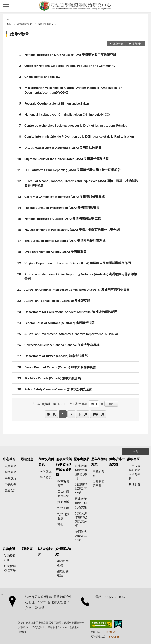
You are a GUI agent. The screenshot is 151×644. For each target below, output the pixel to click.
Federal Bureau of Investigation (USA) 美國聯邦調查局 (62, 207)
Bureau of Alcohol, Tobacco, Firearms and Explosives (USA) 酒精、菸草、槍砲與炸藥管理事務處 (81, 183)
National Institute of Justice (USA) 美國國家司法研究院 (63, 219)
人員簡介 (10, 466)
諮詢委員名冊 (10, 558)
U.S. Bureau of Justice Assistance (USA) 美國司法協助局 (63, 148)
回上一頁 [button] (118, 44)
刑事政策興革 (63, 483)
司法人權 (63, 508)
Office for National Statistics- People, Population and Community (70, 65)
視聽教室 (27, 549)
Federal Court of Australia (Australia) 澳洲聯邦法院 (59, 323)
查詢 (145, 6)
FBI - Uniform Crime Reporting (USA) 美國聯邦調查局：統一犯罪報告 (73, 170)
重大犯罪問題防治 (63, 494)
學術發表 (46, 477)
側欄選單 (6, 6)
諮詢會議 (9, 549)
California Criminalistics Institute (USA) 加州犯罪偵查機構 (64, 196)
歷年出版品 (82, 459)
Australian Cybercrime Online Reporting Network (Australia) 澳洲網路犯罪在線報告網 (81, 276)
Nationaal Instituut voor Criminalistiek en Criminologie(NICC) (67, 114)
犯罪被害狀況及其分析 (81, 536)
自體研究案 (99, 473)
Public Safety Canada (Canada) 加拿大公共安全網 (58, 389)
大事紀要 (10, 484)
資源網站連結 (25, 24)
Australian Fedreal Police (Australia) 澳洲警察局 (57, 300)
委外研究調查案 (99, 483)
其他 (60, 524)
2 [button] (71, 414)
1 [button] (63, 414)
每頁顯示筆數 (78, 404)
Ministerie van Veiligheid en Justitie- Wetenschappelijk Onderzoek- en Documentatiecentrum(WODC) (73, 90)
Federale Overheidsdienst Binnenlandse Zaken (57, 103)
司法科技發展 (63, 516)
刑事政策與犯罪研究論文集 (81, 503)
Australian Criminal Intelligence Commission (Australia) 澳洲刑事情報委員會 (77, 289)
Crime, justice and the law (42, 77)
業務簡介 (10, 472)
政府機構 (19, 34)
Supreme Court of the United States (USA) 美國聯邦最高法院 (67, 159)
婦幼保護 (63, 502)
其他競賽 (134, 484)
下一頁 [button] (83, 414)
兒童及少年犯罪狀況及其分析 (81, 519)
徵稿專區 (133, 459)
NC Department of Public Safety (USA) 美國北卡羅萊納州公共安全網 (72, 230)
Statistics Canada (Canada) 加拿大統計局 (53, 378)
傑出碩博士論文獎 (117, 462)
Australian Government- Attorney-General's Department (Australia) (71, 334)
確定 (111, 404)
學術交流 (46, 471)
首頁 (9, 24)
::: (2, 2)
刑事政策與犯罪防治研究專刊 (81, 472)
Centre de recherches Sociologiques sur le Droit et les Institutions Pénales (76, 125)
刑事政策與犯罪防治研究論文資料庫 (64, 467)
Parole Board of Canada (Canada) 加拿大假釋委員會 (60, 367)
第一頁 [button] (51, 414)
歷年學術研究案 (99, 462)
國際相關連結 (45, 24)
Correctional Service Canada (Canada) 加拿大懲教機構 (62, 345)
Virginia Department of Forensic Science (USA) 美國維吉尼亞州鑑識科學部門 (78, 263)
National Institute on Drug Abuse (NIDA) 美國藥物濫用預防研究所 (70, 54)
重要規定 (10, 478)
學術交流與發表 (46, 462)
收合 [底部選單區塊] (135, 451)
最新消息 (27, 459)
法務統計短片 (46, 551)
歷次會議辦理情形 (10, 568)
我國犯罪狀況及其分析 (81, 488)
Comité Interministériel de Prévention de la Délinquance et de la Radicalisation (79, 136)
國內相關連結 (63, 563)
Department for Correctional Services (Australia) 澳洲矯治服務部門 (71, 312)
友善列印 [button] (137, 44)
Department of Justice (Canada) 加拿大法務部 (56, 356)
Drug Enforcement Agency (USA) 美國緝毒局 (55, 252)
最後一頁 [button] (98, 414)
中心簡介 (9, 459)
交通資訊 (10, 490)
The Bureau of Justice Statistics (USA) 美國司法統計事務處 (65, 241)
